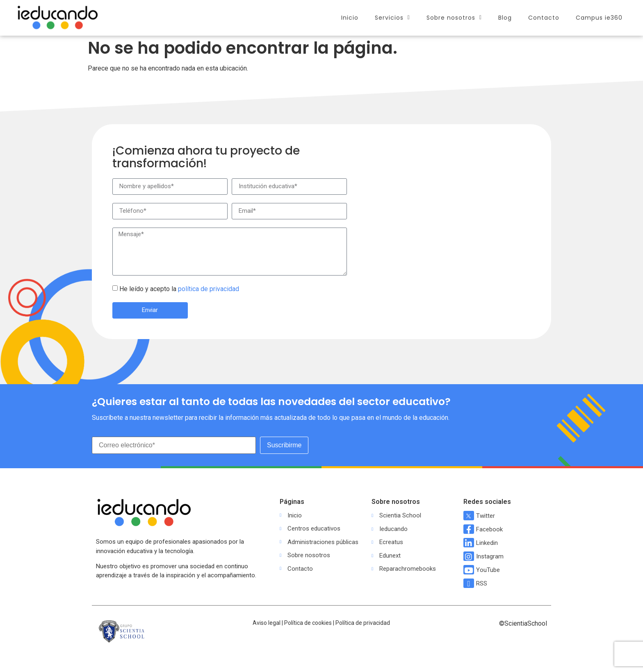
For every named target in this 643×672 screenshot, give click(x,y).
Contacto (544, 18)
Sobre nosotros (454, 18)
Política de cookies (308, 623)
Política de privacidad (363, 623)
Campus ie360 (599, 18)
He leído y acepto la (179, 289)
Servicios (392, 18)
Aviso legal (267, 623)
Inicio (350, 18)
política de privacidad (209, 289)
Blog (505, 18)
